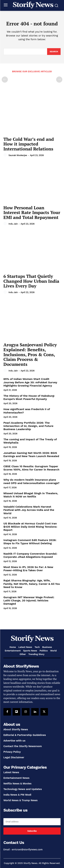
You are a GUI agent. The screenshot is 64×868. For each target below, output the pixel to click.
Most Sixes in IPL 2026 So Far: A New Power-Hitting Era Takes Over (28, 569)
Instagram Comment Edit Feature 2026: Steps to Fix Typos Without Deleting (30, 542)
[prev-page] (5, 80)
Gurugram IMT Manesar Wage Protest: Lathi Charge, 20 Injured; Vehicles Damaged (29, 600)
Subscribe (32, 831)
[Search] (54, 52)
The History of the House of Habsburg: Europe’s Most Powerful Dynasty (29, 397)
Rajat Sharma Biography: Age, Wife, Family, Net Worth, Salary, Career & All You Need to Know (32, 584)
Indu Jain (13, 224)
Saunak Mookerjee (18, 155)
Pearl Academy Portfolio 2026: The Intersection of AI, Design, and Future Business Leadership (28, 426)
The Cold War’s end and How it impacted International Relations (29, 144)
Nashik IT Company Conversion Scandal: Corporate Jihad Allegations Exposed (30, 555)
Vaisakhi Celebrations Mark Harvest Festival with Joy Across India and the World (29, 510)
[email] (32, 822)
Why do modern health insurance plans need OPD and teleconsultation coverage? (31, 481)
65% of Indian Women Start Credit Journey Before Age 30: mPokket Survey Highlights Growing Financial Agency (30, 382)
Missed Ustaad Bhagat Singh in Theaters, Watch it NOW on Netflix (31, 495)
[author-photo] (6, 155)
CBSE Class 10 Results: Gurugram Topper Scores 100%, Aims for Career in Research (31, 468)
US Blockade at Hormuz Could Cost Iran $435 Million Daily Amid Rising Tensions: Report (30, 527)
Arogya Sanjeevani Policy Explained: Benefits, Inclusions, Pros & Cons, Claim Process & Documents (30, 354)
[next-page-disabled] (59, 80)
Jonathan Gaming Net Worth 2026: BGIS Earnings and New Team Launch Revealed (31, 455)
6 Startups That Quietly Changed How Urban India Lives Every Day (31, 281)
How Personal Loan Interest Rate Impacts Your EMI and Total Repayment (32, 212)
